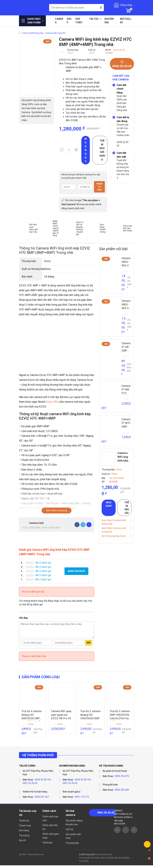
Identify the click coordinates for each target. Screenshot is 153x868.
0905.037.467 (42, 799)
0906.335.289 (122, 792)
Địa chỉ (22, 843)
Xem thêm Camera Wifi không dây (114, 524)
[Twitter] (83, 525)
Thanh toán (25, 828)
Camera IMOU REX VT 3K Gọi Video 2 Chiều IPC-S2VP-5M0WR (126, 305)
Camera (59, 21)
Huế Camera (27, 8)
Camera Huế (36, 523)
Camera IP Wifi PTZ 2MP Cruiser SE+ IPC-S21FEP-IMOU (126, 391)
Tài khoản (24, 823)
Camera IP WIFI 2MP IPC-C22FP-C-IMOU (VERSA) (126, 426)
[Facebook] (77, 525)
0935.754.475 (122, 779)
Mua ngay (86, 150)
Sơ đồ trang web (87, 857)
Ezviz (70, 53)
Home (51, 19)
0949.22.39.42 (122, 64)
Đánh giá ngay (76, 574)
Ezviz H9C (52, 402)
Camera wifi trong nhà (55, 33)
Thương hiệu (72, 846)
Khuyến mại (109, 21)
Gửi (88, 645)
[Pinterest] (89, 525)
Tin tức (94, 19)
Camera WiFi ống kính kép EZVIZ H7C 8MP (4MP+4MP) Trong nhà (124, 459)
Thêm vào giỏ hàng (102, 150)
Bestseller (126, 21)
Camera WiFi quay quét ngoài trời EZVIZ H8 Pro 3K (61, 717)
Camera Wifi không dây (33, 33)
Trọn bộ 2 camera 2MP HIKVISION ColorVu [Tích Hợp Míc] (120, 717)
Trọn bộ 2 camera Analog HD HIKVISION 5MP (90, 717)
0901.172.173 (82, 799)
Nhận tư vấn (99, 187)
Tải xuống (24, 838)
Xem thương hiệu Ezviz (114, 538)
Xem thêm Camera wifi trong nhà (114, 532)
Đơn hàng (24, 833)
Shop (69, 21)
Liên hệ (69, 832)
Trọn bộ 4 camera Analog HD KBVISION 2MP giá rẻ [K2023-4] (32, 717)
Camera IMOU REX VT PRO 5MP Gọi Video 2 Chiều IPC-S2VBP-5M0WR (126, 262)
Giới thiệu (79, 21)
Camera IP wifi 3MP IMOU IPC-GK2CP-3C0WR (126, 349)
